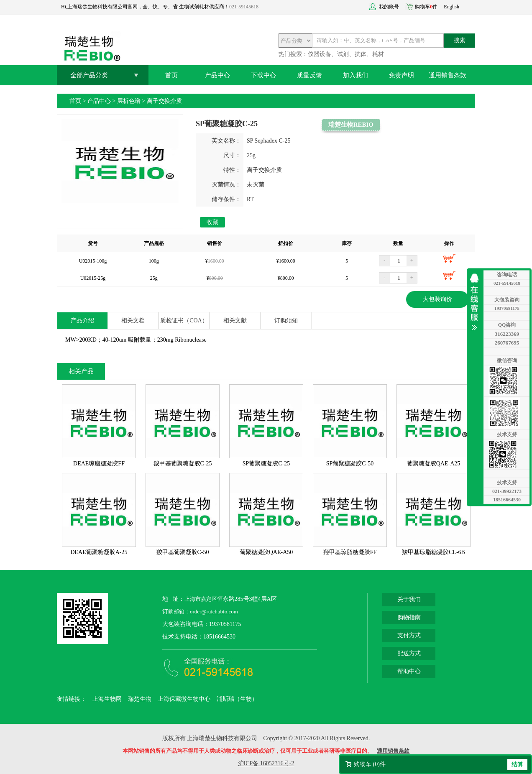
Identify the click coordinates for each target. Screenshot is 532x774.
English (451, 7)
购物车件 (426, 7)
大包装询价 (437, 299)
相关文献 (235, 321)
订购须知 (286, 321)
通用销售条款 (448, 75)
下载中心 (263, 75)
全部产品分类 (89, 75)
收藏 (212, 222)
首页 (171, 75)
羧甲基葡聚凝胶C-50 (183, 552)
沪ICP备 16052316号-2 (266, 763)
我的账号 (389, 7)
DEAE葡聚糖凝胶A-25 (99, 552)
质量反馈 (309, 75)
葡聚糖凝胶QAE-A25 (434, 464)
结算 (517, 765)
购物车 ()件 (370, 764)
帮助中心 (409, 671)
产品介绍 (82, 321)
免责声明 (402, 75)
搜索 (460, 40)
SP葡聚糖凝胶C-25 (266, 464)
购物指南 (409, 617)
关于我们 (409, 599)
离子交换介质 (164, 101)
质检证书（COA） (184, 321)
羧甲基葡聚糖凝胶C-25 (183, 464)
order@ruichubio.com (214, 612)
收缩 (476, 302)
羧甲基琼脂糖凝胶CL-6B (434, 552)
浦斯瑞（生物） (237, 699)
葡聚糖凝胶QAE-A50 (266, 552)
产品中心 (217, 75)
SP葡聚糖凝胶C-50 (350, 464)
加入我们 (356, 75)
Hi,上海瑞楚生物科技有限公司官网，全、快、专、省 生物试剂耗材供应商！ (145, 7)
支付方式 (409, 635)
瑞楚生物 (140, 699)
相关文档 (133, 321)
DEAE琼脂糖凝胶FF (99, 464)
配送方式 (409, 653)
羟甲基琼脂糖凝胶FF (350, 552)
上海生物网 (107, 699)
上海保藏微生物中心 (184, 699)
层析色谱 (129, 101)
